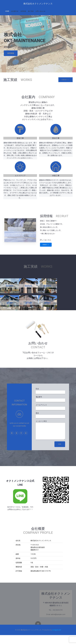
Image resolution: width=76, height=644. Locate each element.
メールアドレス (50, 413)
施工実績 (31, 11)
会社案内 (15, 11)
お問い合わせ (41, 11)
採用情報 (23, 11)
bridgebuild (57, 639)
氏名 (50, 397)
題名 (50, 421)
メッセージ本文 (50, 437)
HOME (7, 11)
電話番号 (50, 405)
